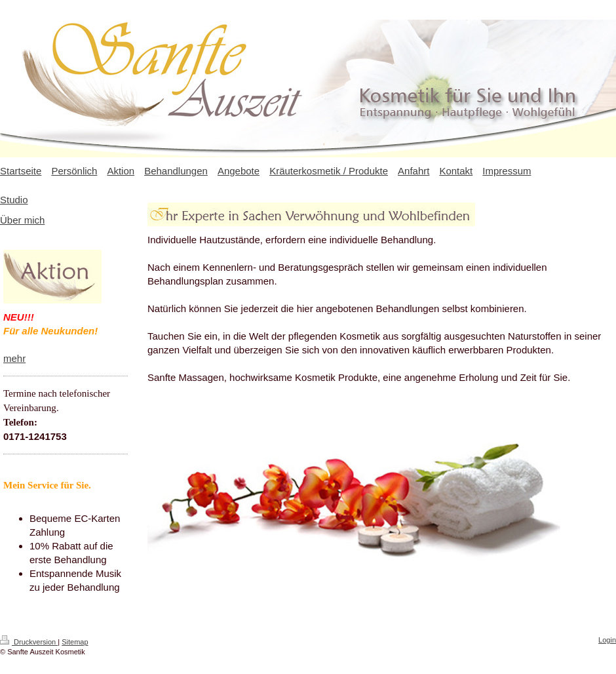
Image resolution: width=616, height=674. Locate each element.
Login (607, 640)
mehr (14, 358)
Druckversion (29, 642)
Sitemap (75, 642)
